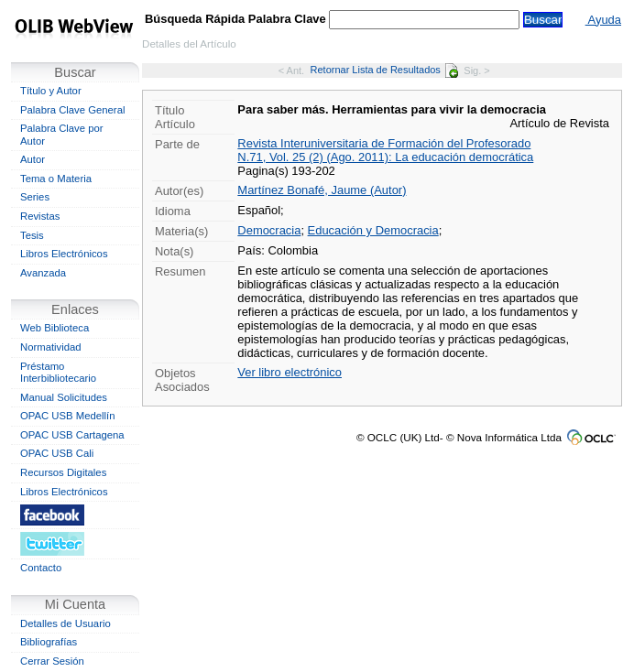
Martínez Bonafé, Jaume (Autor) (322, 190)
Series (35, 197)
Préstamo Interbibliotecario (58, 373)
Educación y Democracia (373, 230)
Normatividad (51, 347)
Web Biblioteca (55, 328)
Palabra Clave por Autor (62, 135)
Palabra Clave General (72, 110)
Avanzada (43, 273)
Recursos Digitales (63, 472)
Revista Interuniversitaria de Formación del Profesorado (384, 143)
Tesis (32, 235)
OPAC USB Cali (57, 453)
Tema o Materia (56, 179)
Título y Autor (51, 91)
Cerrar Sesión (52, 661)
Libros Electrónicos (64, 254)
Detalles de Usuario (66, 623)
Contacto (41, 568)
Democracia (269, 230)
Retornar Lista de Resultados (384, 70)
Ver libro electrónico (290, 372)
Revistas (40, 216)
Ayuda (603, 20)
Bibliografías (49, 642)
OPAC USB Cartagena (72, 435)
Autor (33, 159)
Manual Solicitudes (64, 397)
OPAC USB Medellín (68, 416)
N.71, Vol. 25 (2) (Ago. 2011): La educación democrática (385, 157)
